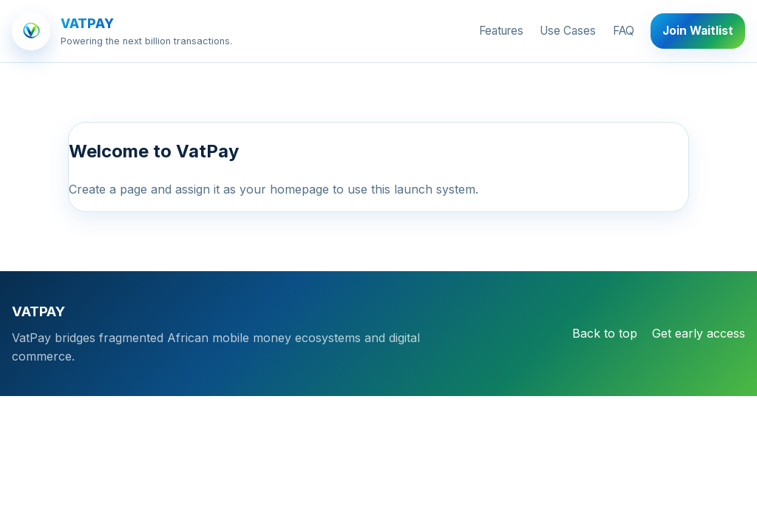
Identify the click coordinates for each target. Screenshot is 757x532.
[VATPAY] (122, 31)
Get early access (699, 333)
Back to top (605, 333)
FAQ (624, 31)
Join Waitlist (698, 31)
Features (501, 31)
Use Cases (568, 31)
